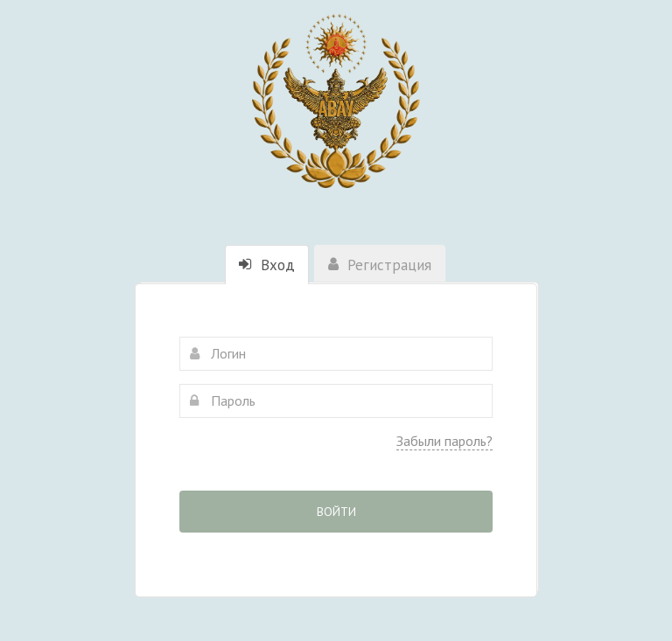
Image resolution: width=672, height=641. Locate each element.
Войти (336, 512)
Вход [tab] (267, 265)
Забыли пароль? (444, 441)
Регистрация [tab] (380, 265)
